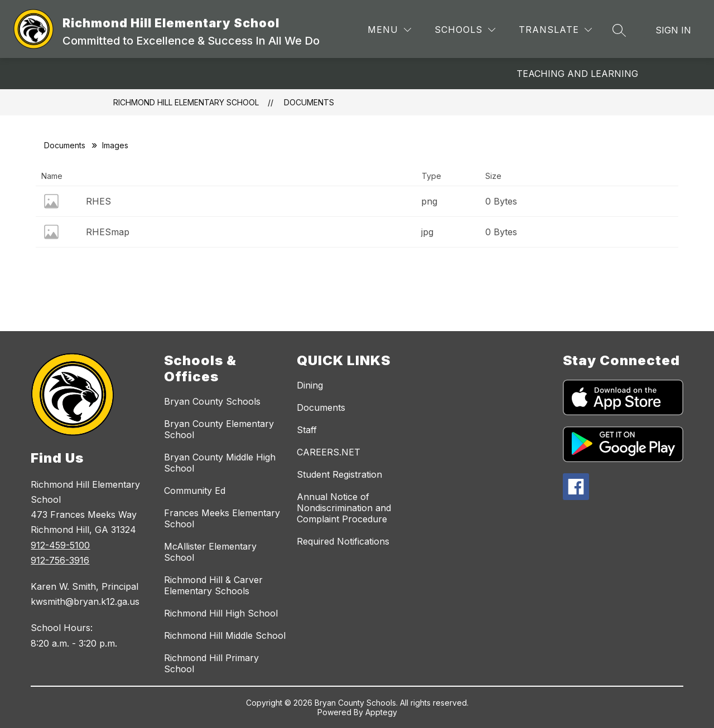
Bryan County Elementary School (219, 429)
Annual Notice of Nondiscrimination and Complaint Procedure (344, 508)
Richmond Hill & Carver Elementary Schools (213, 585)
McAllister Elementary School (210, 552)
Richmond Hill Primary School (211, 663)
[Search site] (619, 30)
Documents (309, 102)
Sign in (673, 30)
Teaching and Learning (577, 74)
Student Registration (339, 474)
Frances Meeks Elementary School (222, 518)
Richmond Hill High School (221, 613)
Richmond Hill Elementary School (186, 102)
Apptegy (381, 712)
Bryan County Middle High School (220, 463)
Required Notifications (343, 541)
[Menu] (389, 30)
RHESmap (108, 232)
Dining (310, 385)
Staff (307, 430)
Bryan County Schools (212, 401)
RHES (98, 201)
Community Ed (195, 491)
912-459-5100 (60, 545)
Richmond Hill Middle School (225, 635)
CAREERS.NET (329, 452)
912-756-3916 (60, 560)
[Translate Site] (555, 30)
